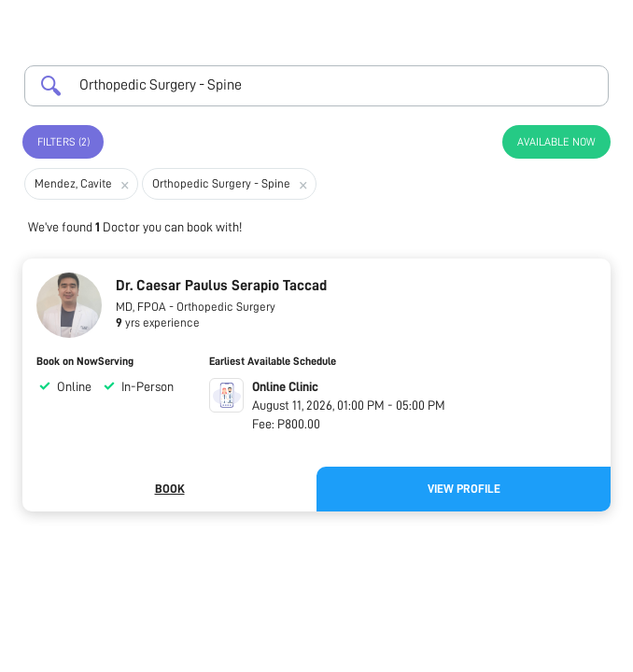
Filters (63, 142)
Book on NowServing (85, 361)
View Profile (464, 489)
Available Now (556, 142)
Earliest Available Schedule (273, 361)
